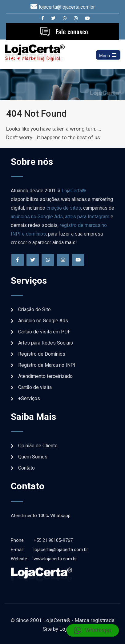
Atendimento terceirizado (45, 376)
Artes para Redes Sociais (46, 343)
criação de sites (64, 208)
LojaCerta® (74, 191)
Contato (26, 468)
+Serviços (29, 398)
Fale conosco (72, 31)
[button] (93, 630)
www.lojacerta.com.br (44, 559)
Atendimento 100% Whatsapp (41, 516)
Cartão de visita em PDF (44, 332)
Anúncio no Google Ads (43, 321)
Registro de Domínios (42, 354)
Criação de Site (34, 309)
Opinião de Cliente (38, 446)
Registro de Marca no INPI (47, 365)
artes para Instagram (87, 217)
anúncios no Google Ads (37, 217)
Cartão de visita (35, 387)
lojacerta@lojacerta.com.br (67, 7)
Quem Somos (33, 457)
